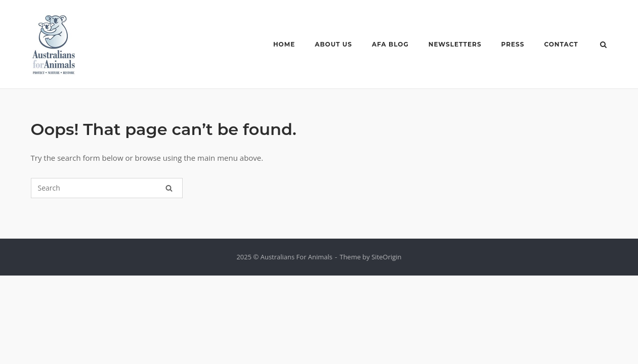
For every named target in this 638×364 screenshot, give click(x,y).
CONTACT (561, 44)
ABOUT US (333, 44)
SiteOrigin (386, 257)
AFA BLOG (390, 44)
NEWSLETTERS (455, 44)
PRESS (513, 44)
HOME (284, 44)
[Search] (169, 188)
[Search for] (107, 188)
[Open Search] (603, 45)
